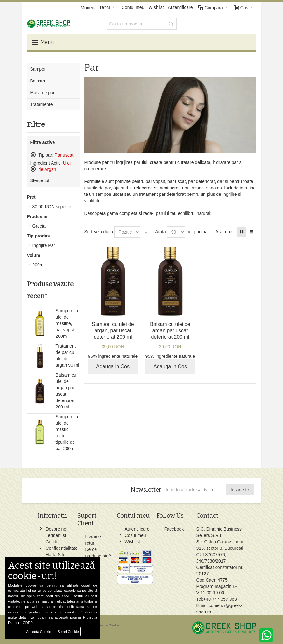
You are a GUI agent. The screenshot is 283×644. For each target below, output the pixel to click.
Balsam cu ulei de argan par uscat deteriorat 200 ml (170, 331)
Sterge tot (40, 180)
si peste (52, 207)
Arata (160, 232)
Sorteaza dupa (99, 232)
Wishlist (156, 7)
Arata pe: (225, 232)
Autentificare (180, 7)
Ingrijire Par (44, 245)
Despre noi (56, 529)
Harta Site (55, 555)
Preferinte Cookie (106, 625)
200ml (39, 265)
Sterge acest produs (33, 155)
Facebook (174, 529)
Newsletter (146, 490)
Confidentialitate (61, 548)
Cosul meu (135, 535)
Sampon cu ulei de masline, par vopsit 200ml (67, 323)
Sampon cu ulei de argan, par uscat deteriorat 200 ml (113, 331)
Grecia (39, 226)
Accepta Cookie (39, 632)
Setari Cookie (68, 632)
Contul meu (133, 7)
